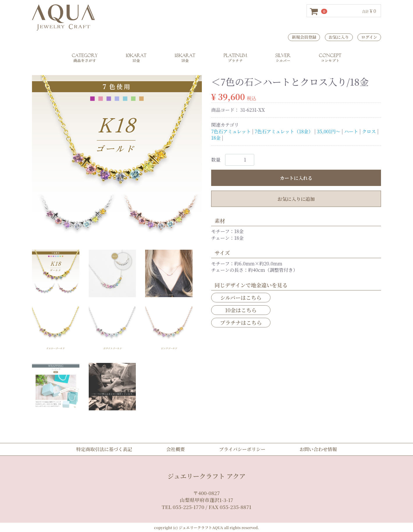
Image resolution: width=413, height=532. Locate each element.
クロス (369, 131)
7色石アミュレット (231, 131)
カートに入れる (296, 178)
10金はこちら (241, 310)
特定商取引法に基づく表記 (104, 449)
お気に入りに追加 (296, 199)
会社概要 (176, 449)
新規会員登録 (304, 37)
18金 (216, 138)
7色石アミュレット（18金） (284, 131)
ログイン (369, 37)
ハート (351, 131)
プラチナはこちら (241, 322)
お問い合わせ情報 (318, 449)
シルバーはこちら (241, 297)
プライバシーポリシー (242, 449)
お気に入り (339, 37)
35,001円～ (329, 131)
